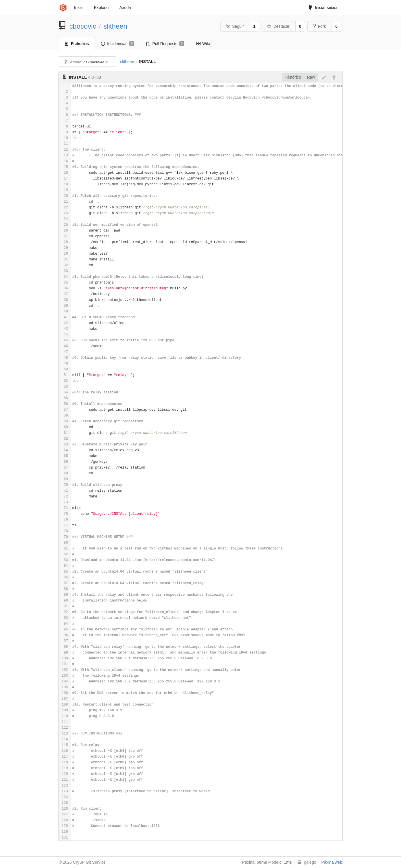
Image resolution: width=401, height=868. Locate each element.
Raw (311, 77)
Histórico (293, 77)
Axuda (125, 8)
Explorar (102, 8)
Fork (320, 26)
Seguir (235, 26)
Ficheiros (77, 44)
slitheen (115, 26)
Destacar (278, 26)
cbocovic (83, 26)
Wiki (203, 44)
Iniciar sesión (324, 8)
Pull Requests (165, 44)
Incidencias (117, 44)
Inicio (79, 8)
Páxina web (332, 862)
